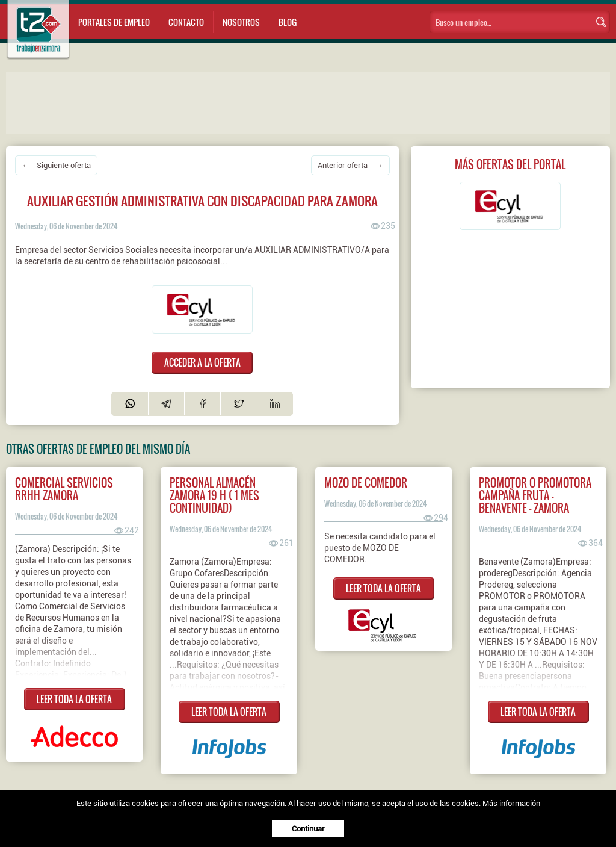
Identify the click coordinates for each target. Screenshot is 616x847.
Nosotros (241, 22)
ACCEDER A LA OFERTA (202, 362)
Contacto (186, 22)
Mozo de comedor (366, 482)
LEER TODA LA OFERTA (74, 699)
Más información (511, 803)
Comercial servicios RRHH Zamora (64, 489)
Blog (288, 22)
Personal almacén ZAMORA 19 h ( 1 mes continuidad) (214, 495)
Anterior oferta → (350, 165)
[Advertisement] (247, 102)
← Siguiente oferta (56, 165)
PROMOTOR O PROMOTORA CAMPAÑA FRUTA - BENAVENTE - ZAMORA (535, 495)
